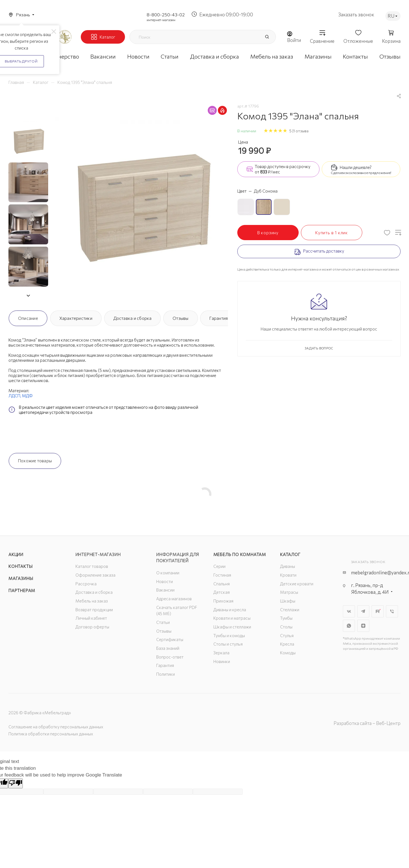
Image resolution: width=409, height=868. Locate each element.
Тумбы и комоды (229, 635)
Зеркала (221, 653)
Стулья (287, 635)
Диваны (288, 566)
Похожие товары (35, 461)
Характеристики (76, 318)
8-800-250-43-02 (166, 14)
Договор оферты (92, 627)
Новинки (222, 661)
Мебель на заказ (92, 601)
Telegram (363, 611)
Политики (166, 674)
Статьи (163, 622)
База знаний (168, 648)
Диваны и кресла (230, 610)
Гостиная (222, 575)
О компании (168, 573)
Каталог (290, 554)
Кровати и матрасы (232, 618)
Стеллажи (290, 610)
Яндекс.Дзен (363, 626)
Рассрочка (86, 584)
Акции (16, 554)
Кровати (288, 575)
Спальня (222, 584)
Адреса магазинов (174, 599)
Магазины (21, 578)
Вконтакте (349, 611)
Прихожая (223, 601)
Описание (28, 318)
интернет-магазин (161, 20)
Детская (222, 592)
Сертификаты (170, 639)
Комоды (288, 653)
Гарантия (219, 318)
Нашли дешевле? (356, 167)
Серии (219, 566)
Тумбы (286, 618)
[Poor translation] (15, 783)
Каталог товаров (92, 566)
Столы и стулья (228, 644)
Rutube (378, 611)
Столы (286, 627)
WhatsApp (349, 626)
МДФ (27, 396)
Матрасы (289, 592)
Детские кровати (297, 584)
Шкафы (288, 601)
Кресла (287, 644)
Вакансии (165, 590)
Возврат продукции (94, 610)
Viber (392, 611)
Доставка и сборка (133, 318)
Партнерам (22, 590)
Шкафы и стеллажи (232, 627)
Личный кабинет (91, 618)
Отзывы (180, 318)
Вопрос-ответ (170, 657)
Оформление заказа (95, 575)
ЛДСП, (15, 396)
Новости (165, 581)
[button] (28, 296)
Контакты (20, 566)
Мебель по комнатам (240, 554)
